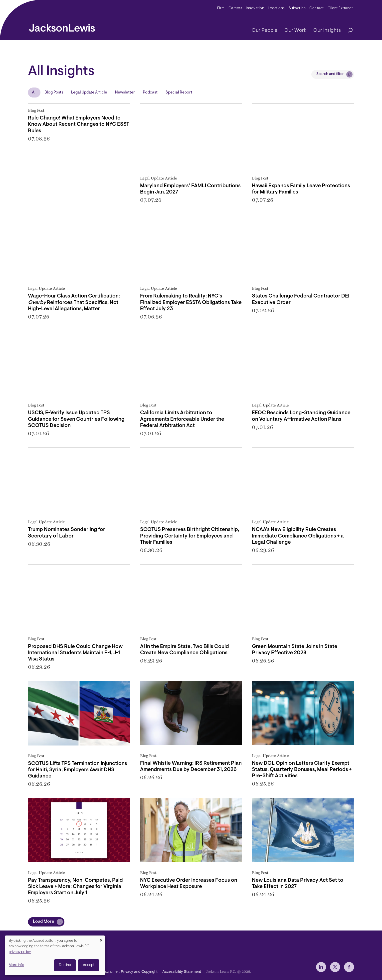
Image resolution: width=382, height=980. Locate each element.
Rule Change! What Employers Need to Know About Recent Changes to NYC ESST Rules (79, 124)
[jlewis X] (335, 967)
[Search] (348, 31)
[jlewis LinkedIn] (321, 967)
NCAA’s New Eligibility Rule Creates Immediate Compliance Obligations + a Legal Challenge (298, 536)
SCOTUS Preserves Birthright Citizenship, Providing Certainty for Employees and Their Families (190, 536)
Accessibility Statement (182, 971)
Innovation (255, 8)
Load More (44, 922)
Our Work (295, 30)
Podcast (150, 92)
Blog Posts (54, 92)
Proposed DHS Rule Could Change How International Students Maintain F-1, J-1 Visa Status (75, 653)
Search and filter (330, 74)
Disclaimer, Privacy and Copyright (129, 971)
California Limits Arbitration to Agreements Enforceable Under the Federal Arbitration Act (182, 419)
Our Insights (327, 30)
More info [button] (16, 965)
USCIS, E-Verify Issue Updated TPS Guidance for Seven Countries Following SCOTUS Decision (76, 419)
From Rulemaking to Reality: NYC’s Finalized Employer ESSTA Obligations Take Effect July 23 (191, 302)
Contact (317, 8)
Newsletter (125, 92)
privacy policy (20, 952)
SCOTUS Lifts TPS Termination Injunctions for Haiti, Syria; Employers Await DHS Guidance (78, 770)
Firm (221, 8)
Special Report (179, 92)
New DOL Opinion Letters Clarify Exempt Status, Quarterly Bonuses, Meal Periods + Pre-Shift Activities (302, 770)
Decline (65, 965)
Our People (265, 30)
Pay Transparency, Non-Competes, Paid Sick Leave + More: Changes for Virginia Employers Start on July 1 (75, 887)
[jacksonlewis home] (62, 26)
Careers (235, 8)
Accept (89, 965)
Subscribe (297, 8)
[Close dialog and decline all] (101, 939)
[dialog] (55, 955)
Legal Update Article (89, 92)
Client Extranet (340, 8)
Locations (276, 8)
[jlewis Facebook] (349, 967)
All (34, 92)
